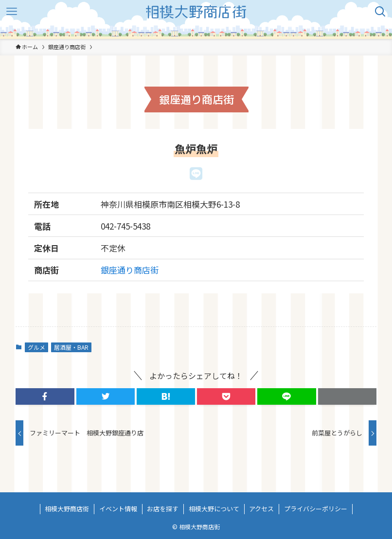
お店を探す (163, 509)
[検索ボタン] (380, 12)
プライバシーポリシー (316, 509)
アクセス (261, 509)
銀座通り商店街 (130, 270)
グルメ (36, 347)
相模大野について (214, 509)
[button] (45, 396)
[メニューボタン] (12, 12)
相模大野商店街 (67, 509)
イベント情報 (118, 509)
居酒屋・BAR (71, 347)
